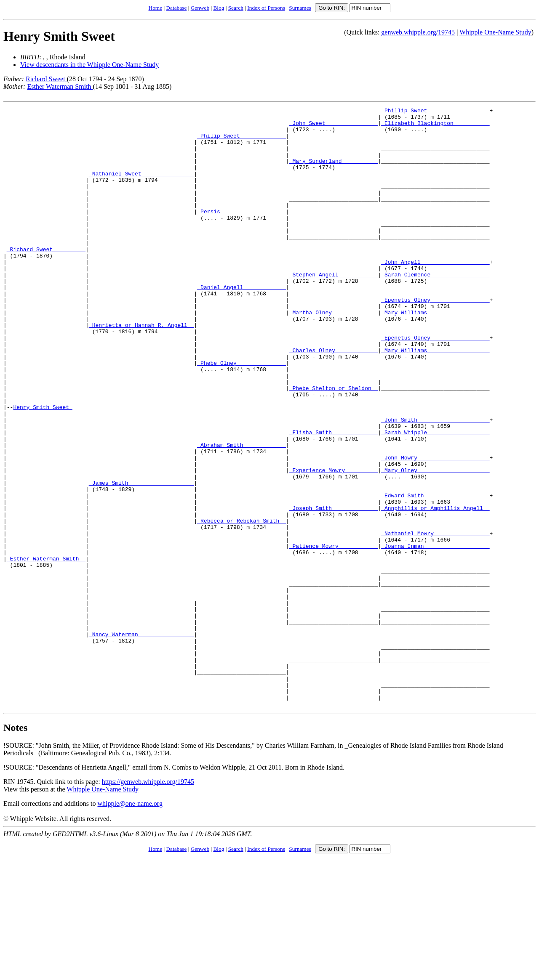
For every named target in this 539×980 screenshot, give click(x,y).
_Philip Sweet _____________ (241, 142)
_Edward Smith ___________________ (435, 574)
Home (156, 8)
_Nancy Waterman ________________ (141, 740)
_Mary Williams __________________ (435, 354)
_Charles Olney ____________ (334, 399)
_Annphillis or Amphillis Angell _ (435, 589)
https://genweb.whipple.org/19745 (148, 902)
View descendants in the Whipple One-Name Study (89, 65)
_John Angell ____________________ (435, 293)
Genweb (200, 8)
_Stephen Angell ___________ (334, 308)
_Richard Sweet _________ (46, 278)
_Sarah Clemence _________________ (435, 308)
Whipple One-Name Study (495, 32)
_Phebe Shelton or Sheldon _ (334, 445)
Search (236, 8)
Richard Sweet (46, 79)
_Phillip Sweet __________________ (435, 112)
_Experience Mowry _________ (334, 543)
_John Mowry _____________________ (435, 528)
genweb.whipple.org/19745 (418, 32)
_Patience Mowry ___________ (334, 634)
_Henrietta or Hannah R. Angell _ (141, 369)
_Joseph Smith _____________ (334, 589)
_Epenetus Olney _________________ (435, 339)
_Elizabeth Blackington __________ (435, 127)
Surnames (300, 8)
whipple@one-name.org (130, 923)
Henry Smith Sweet (59, 36)
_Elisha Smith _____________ (334, 498)
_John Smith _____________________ (435, 483)
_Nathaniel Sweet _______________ (141, 187)
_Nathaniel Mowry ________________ (435, 619)
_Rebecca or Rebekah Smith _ (241, 604)
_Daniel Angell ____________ (241, 324)
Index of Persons (266, 8)
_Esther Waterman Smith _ (46, 649)
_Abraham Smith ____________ (241, 513)
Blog (219, 8)
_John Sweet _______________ (334, 127)
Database (176, 8)
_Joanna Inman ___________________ (435, 634)
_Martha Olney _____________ (334, 354)
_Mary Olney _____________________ (435, 543)
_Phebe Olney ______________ (241, 414)
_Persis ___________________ (241, 233)
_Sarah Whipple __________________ (435, 498)
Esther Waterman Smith (60, 86)
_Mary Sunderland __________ (334, 172)
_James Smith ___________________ (141, 558)
